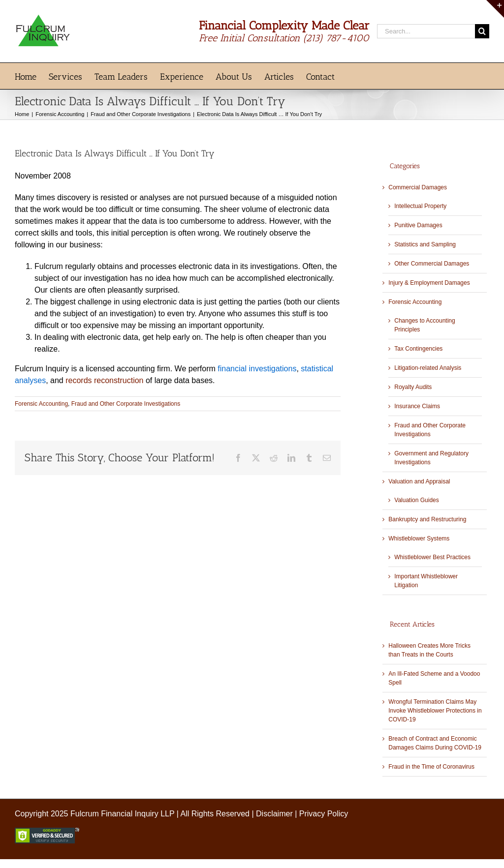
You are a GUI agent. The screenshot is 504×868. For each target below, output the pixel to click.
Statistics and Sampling (425, 244)
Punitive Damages (418, 225)
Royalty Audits (413, 387)
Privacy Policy (324, 814)
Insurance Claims (417, 406)
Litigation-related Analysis (428, 368)
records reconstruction (104, 380)
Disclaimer (274, 814)
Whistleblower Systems (419, 539)
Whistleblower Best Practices (432, 557)
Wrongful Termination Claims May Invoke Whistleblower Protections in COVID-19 (435, 711)
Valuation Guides (417, 500)
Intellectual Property (420, 206)
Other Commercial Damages (432, 264)
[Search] (482, 31)
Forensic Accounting (41, 404)
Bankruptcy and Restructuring (427, 519)
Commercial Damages (418, 187)
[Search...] (426, 31)
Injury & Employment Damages (429, 283)
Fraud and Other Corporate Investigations (126, 404)
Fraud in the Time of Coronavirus (431, 767)
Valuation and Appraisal (419, 481)
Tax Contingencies (418, 349)
